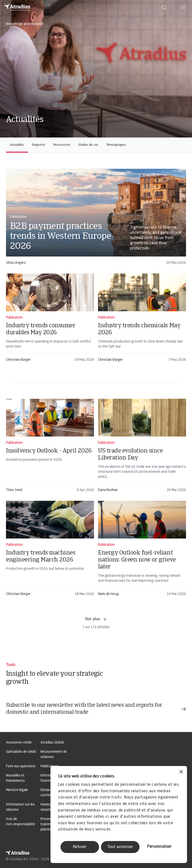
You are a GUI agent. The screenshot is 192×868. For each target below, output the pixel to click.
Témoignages (116, 145)
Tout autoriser (120, 847)
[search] (164, 7)
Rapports (39, 145)
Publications (50, 766)
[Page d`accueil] (17, 7)
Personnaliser (159, 847)
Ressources (62, 145)
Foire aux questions (21, 766)
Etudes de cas (88, 145)
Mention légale (17, 790)
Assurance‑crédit (19, 743)
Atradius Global (52, 743)
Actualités (17, 145)
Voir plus (96, 619)
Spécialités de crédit (21, 752)
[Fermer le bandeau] (181, 772)
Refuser (80, 847)
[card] (96, 219)
